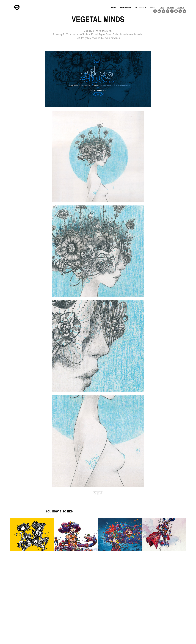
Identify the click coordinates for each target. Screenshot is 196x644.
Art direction (140, 8)
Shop (162, 8)
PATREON (181, 8)
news (114, 8)
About (153, 8)
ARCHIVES (171, 8)
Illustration (125, 8)
